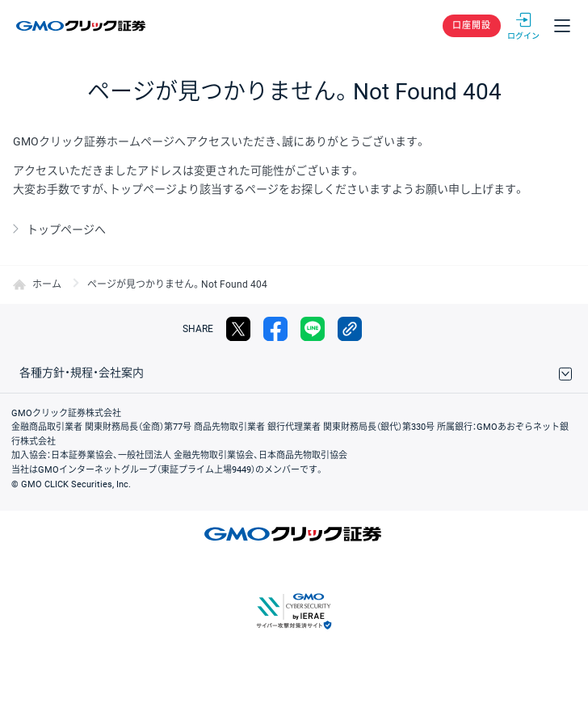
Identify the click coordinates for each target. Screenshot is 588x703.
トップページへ (66, 229)
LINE (313, 329)
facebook (275, 329)
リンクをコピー (350, 329)
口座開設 (472, 25)
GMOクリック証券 (82, 26)
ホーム (47, 284)
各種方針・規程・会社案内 (82, 373)
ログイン (523, 26)
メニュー (562, 26)
